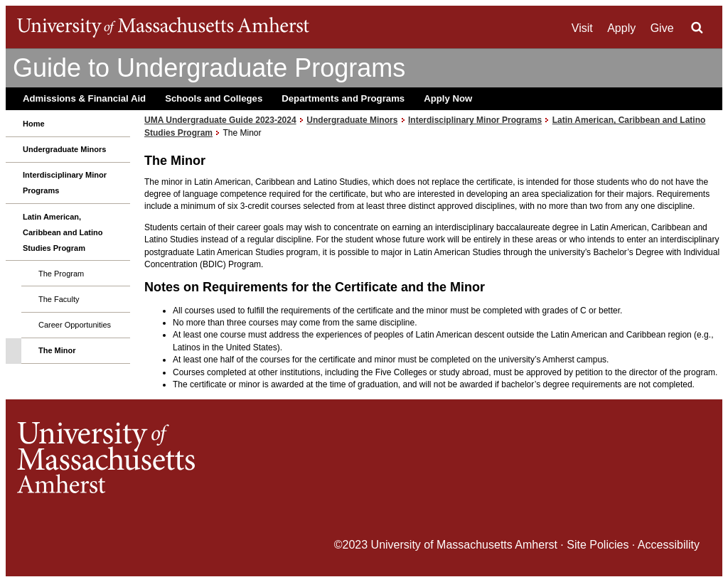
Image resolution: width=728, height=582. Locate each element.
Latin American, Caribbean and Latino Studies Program (63, 232)
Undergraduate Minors (64, 149)
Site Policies (598, 545)
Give (662, 28)
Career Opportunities (75, 325)
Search (697, 28)
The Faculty (59, 299)
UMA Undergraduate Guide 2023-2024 (220, 120)
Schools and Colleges (214, 98)
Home (34, 124)
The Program (61, 274)
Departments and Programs (343, 98)
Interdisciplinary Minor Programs (65, 183)
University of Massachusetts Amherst (464, 545)
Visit (582, 28)
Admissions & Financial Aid (84, 98)
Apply (621, 28)
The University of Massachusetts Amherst (163, 27)
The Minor (57, 350)
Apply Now (448, 98)
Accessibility (669, 545)
